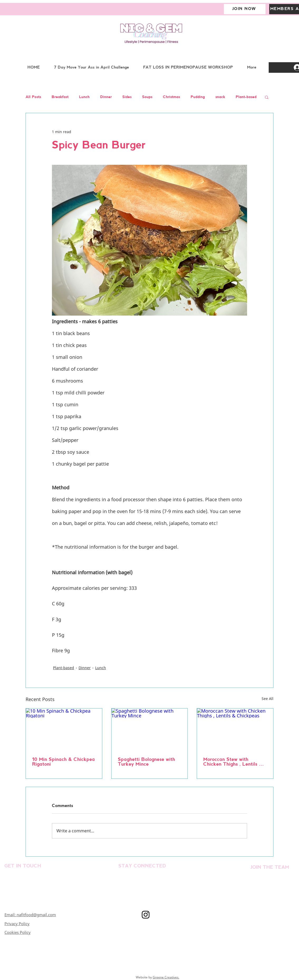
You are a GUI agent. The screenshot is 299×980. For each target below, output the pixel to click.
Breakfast (60, 97)
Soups (147, 97)
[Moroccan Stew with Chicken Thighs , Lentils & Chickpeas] (235, 730)
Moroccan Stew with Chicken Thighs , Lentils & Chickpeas (233, 762)
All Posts (33, 97)
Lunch (84, 97)
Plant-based (246, 97)
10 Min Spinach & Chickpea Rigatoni (64, 762)
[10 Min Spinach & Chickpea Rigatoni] (64, 730)
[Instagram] (146, 914)
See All (267, 699)
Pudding (198, 97)
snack (220, 97)
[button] (267, 97)
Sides (127, 97)
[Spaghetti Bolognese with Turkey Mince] (150, 730)
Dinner (106, 97)
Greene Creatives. (166, 977)
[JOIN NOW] (245, 9)
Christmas (172, 97)
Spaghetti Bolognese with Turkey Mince (146, 762)
